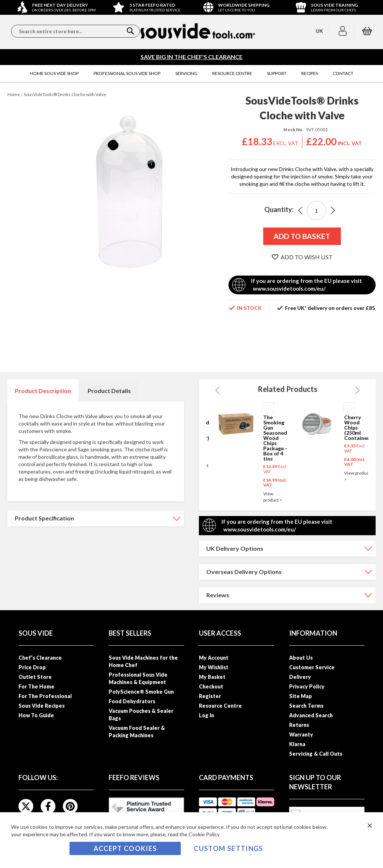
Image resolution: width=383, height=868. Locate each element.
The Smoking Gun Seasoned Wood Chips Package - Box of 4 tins (275, 438)
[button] (344, 31)
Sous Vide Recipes (42, 706)
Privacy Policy (307, 686)
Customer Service (312, 667)
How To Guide (36, 715)
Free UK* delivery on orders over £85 (330, 308)
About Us (301, 658)
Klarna (297, 744)
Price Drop (32, 667)
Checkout (211, 686)
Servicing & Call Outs (316, 754)
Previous (217, 390)
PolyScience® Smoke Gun (141, 692)
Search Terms (306, 706)
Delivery (300, 677)
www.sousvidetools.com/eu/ (289, 288)
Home (14, 94)
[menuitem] (54, 74)
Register (210, 696)
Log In (206, 715)
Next (357, 390)
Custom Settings (228, 848)
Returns (299, 725)
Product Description (43, 391)
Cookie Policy (204, 834)
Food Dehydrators (132, 701)
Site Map (301, 696)
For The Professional (45, 696)
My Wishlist (214, 667)
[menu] (191, 74)
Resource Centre (220, 706)
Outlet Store (35, 677)
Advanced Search (311, 715)
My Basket (212, 677)
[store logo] (198, 31)
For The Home (36, 686)
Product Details (109, 391)
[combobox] (75, 31)
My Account (214, 658)
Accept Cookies (125, 848)
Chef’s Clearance (40, 658)
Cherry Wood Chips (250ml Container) (358, 428)
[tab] (43, 390)
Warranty (301, 734)
